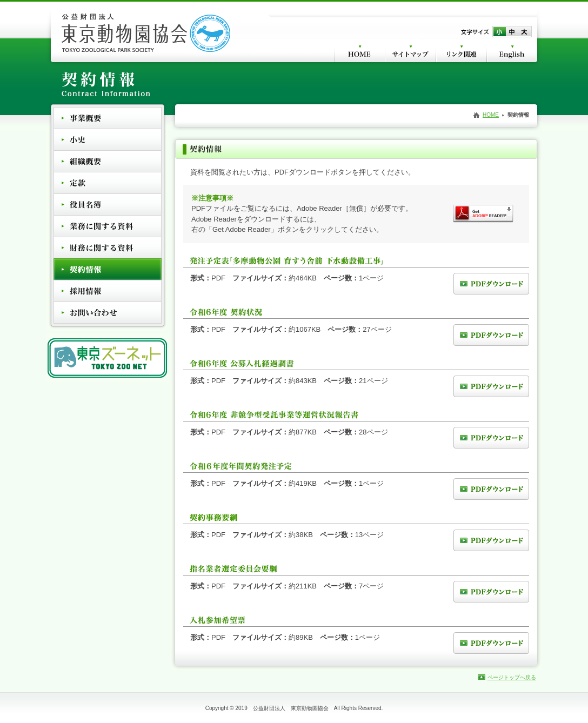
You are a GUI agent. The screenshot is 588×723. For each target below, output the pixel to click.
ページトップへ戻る (512, 677)
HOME (491, 115)
